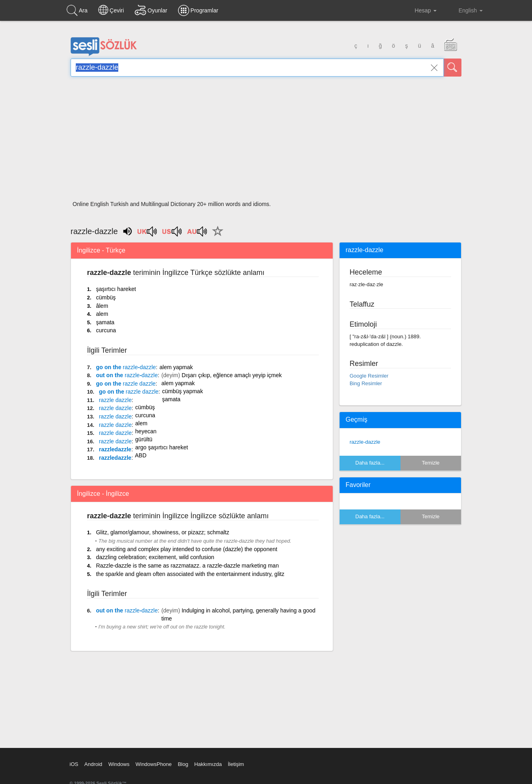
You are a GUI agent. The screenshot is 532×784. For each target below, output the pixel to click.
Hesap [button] (419, 10)
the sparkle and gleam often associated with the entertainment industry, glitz (190, 574)
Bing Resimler (366, 383)
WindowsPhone (154, 764)
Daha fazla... (370, 463)
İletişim (236, 764)
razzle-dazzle (365, 442)
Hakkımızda (208, 764)
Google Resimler (369, 376)
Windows (119, 764)
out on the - (127, 375)
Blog (183, 764)
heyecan (146, 431)
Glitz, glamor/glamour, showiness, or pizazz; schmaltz (162, 532)
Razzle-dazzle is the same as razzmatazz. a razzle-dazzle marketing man (187, 566)
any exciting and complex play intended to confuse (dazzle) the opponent (186, 549)
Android (93, 764)
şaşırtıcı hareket (116, 289)
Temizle (431, 463)
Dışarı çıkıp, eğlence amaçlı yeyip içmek (232, 375)
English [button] (465, 10)
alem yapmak (176, 367)
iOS (74, 764)
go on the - (126, 367)
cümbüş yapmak (182, 391)
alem (102, 314)
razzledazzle (115, 449)
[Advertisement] (266, 141)
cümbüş (106, 297)
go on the (126, 384)
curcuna (106, 330)
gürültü (144, 439)
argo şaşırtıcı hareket (162, 447)
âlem (102, 306)
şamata (105, 322)
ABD (141, 455)
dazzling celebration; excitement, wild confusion (155, 557)
